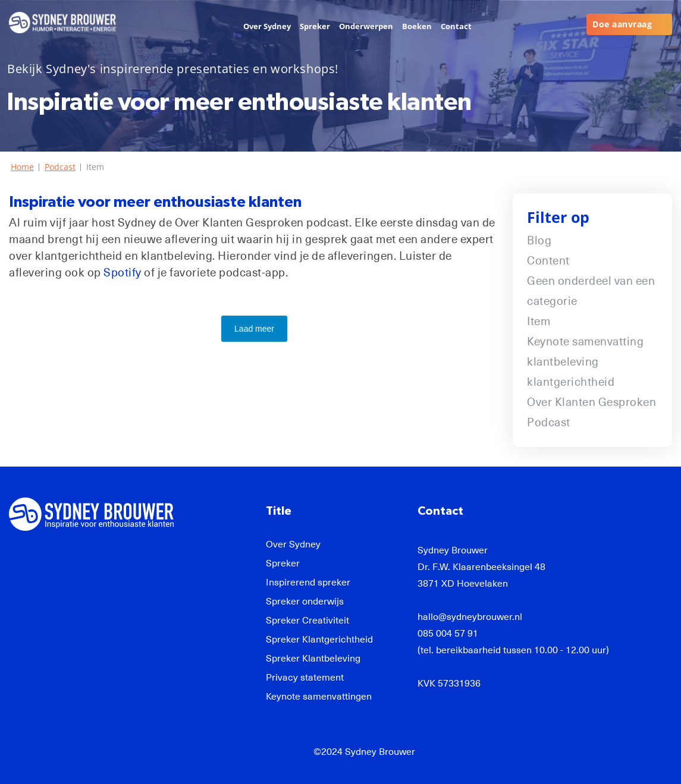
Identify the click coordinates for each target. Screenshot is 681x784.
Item (539, 321)
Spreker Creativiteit (307, 621)
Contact (456, 26)
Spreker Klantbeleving (313, 659)
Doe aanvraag (622, 24)
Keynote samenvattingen (319, 697)
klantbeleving (563, 362)
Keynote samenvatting (585, 341)
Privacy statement (305, 678)
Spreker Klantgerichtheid (319, 640)
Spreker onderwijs (305, 602)
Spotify (123, 273)
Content (548, 261)
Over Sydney (267, 26)
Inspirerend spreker (308, 583)
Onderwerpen (366, 26)
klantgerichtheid (571, 382)
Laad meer (254, 329)
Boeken (417, 26)
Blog (539, 240)
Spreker (315, 26)
